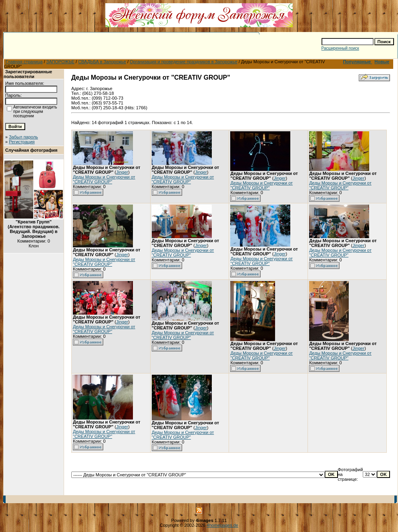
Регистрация (22, 142)
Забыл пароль (23, 137)
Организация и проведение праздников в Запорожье (184, 62)
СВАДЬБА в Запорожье (102, 62)
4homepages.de (222, 525)
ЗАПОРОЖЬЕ (60, 62)
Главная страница (24, 62)
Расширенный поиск (340, 48)
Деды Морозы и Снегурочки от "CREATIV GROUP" (104, 179)
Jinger (122, 172)
